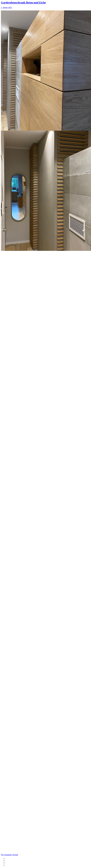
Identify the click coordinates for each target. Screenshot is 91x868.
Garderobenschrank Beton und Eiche (23, 2)
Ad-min (15, 855)
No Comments (6, 855)
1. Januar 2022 (6, 7)
